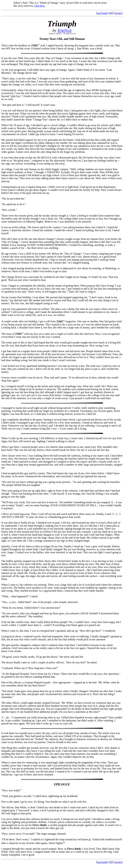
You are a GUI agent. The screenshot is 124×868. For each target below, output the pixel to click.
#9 (111, 13)
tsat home (102, 13)
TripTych (64, 30)
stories (118, 13)
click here (39, 6)
